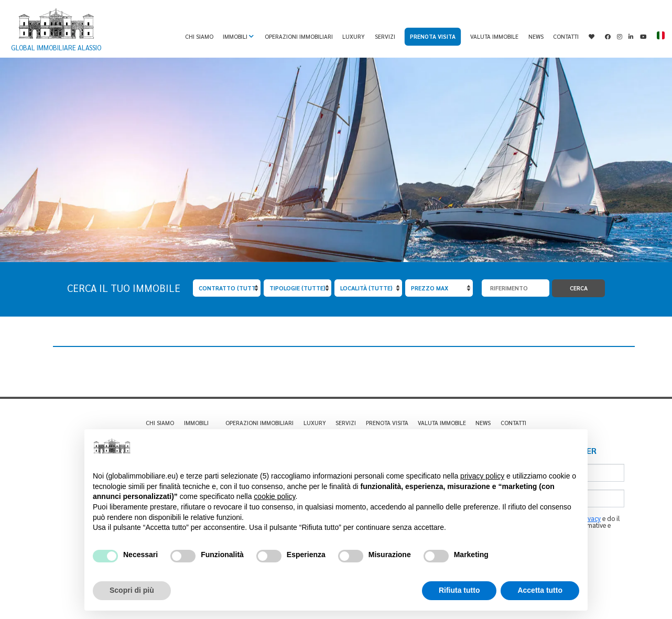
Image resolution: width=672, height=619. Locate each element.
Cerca (579, 288)
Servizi (385, 36)
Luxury (354, 36)
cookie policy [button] (274, 496)
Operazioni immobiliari (299, 36)
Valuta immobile (494, 36)
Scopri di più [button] (132, 590)
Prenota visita (433, 36)
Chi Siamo (199, 36)
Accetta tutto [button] (540, 590)
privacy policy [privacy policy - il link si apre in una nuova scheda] (482, 476)
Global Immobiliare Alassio (56, 30)
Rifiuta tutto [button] (459, 590)
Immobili (235, 36)
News (536, 36)
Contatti (566, 36)
